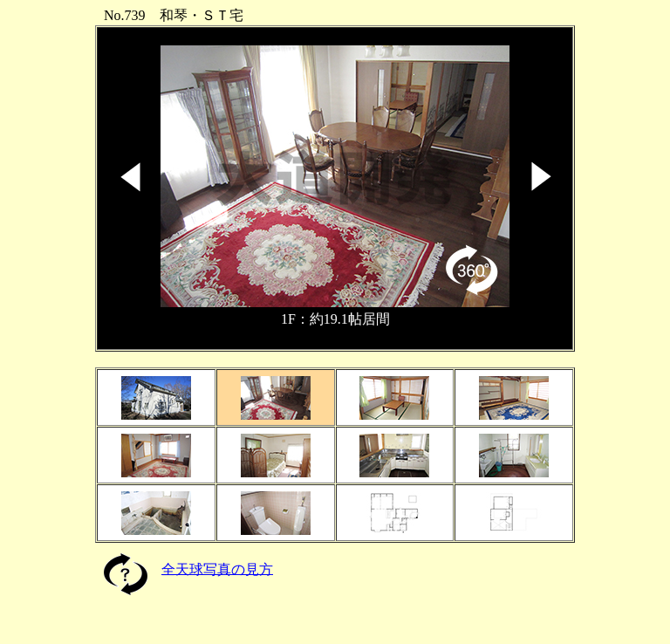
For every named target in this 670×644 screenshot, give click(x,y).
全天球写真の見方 (217, 569)
